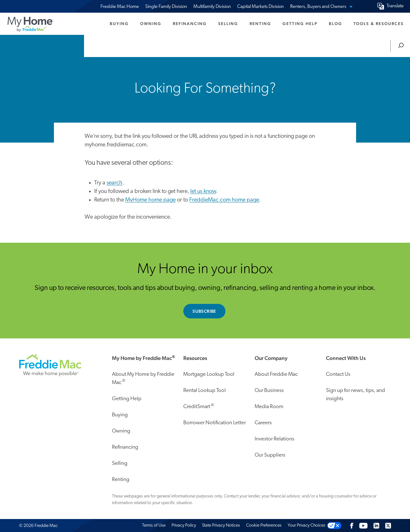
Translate (395, 6)
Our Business (269, 391)
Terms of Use (154, 526)
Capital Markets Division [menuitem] (260, 7)
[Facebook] (352, 526)
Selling (228, 24)
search (114, 183)
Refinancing (190, 24)
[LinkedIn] (376, 526)
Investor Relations (274, 439)
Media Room (269, 407)
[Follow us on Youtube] (363, 526)
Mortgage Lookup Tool (209, 374)
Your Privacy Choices (306, 526)
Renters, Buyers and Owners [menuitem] (321, 7)
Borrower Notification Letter (215, 423)
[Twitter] (388, 526)
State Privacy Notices (221, 526)
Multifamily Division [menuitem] (212, 7)
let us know (203, 192)
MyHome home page (150, 200)
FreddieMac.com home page (224, 200)
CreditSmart (199, 406)
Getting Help (300, 24)
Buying (119, 24)
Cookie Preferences (264, 526)
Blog (335, 24)
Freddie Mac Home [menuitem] (120, 7)
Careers (263, 423)
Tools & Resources (379, 24)
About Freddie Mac (276, 374)
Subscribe (204, 311)
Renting (260, 24)
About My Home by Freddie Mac (143, 378)
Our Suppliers (270, 455)
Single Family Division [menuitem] (166, 7)
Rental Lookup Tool (205, 391)
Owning (151, 24)
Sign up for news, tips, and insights (355, 395)
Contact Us (338, 374)
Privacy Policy (184, 526)
